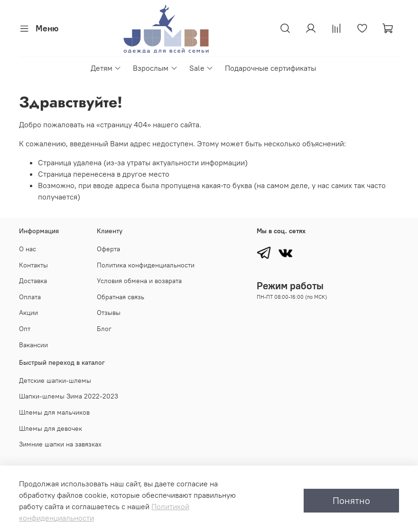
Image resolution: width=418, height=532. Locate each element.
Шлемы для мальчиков (54, 412)
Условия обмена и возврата (139, 281)
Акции (28, 313)
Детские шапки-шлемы (55, 380)
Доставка (33, 281)
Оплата (30, 297)
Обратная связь (121, 297)
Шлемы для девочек (51, 428)
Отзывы (109, 313)
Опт (25, 329)
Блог (104, 329)
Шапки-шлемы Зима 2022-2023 (69, 396)
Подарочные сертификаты (270, 68)
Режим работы (290, 286)
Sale (201, 68)
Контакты (33, 265)
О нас (28, 249)
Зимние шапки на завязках (60, 444)
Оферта (108, 249)
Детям (106, 68)
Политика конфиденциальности (146, 265)
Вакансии (33, 345)
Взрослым (155, 68)
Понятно (351, 500)
